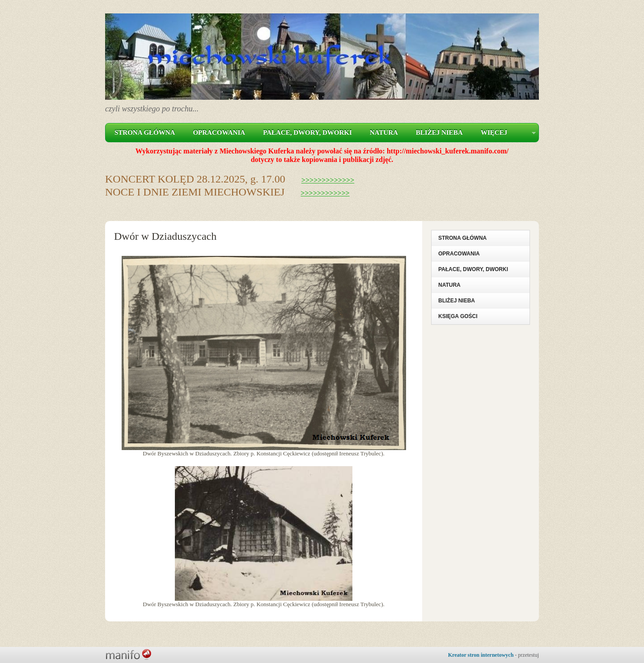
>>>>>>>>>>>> (325, 193)
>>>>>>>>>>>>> (328, 180)
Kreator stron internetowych (481, 655)
